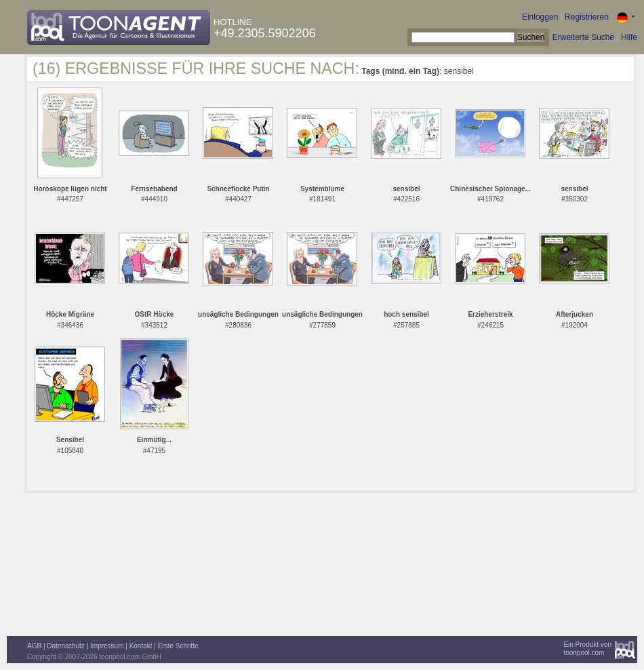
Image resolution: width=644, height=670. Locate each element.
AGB (34, 646)
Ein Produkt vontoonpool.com (587, 649)
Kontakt (141, 646)
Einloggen (540, 17)
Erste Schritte (178, 646)
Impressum (107, 646)
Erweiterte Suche (583, 37)
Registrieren (587, 17)
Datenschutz (66, 646)
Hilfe (629, 37)
